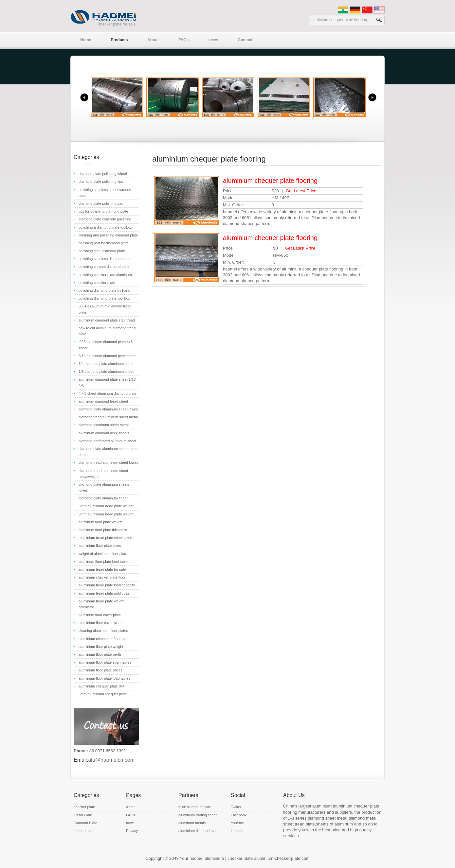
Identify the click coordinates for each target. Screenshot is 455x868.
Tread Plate (83, 815)
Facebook (239, 815)
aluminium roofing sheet (198, 815)
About (153, 40)
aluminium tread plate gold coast (104, 593)
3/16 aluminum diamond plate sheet (107, 356)
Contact (245, 40)
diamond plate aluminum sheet (103, 498)
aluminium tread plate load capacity (107, 585)
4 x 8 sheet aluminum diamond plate (108, 393)
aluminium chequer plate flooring (270, 181)
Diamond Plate (85, 823)
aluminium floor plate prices (100, 670)
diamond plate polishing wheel (103, 174)
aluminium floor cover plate (100, 623)
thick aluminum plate (195, 807)
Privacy (132, 831)
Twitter (236, 807)
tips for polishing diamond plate (103, 211)
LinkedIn (238, 831)
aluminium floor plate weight (101, 647)
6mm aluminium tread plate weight (106, 514)
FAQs (183, 40)
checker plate (84, 807)
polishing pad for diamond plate (104, 243)
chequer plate (85, 831)
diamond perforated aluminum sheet (107, 441)
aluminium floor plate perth (100, 654)
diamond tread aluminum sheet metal (108, 417)
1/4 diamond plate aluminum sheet (106, 364)
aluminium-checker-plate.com (282, 858)
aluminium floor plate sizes (100, 546)
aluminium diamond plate (198, 831)
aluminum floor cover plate (100, 615)
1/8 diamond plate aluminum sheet (106, 372)
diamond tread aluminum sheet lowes (108, 462)
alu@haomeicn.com (111, 760)
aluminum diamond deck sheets (104, 433)
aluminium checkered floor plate (104, 639)
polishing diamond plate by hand (104, 290)
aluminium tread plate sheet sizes (105, 538)
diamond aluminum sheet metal (104, 425)
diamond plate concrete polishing (105, 219)
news (213, 40)
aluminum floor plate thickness (103, 530)
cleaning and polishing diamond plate (108, 235)
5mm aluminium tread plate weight (106, 506)
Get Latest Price (301, 191)
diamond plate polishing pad (101, 203)
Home (86, 40)
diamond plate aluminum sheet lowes (108, 409)
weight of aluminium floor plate (103, 554)
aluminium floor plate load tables (104, 678)
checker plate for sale (117, 24)
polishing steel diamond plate (102, 251)
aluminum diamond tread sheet (103, 401)
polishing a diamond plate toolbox (105, 227)
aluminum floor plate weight (100, 522)
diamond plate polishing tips (101, 182)
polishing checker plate (97, 283)
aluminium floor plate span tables (105, 662)
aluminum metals (192, 823)
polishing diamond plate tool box (104, 298)
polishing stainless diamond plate (105, 259)
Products (119, 40)
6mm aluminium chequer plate (103, 694)
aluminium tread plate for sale (102, 569)
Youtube (237, 823)
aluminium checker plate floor (102, 577)
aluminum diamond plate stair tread (107, 320)
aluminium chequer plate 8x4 (102, 686)
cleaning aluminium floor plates (103, 631)
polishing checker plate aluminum (105, 275)
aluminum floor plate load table (103, 562)
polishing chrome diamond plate (104, 267)
